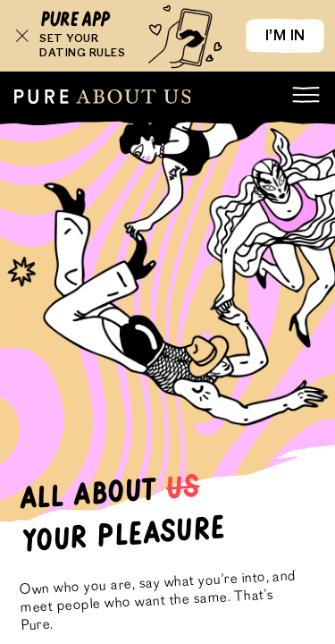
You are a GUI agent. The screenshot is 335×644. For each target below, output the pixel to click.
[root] (102, 97)
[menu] (306, 95)
